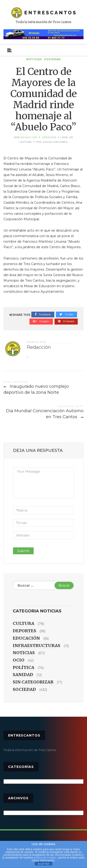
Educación (26, 638)
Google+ (41, 321)
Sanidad (23, 675)
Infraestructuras (37, 646)
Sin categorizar (33, 682)
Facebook (43, 314)
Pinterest (66, 321)
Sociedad (52, 59)
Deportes (24, 631)
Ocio (19, 660)
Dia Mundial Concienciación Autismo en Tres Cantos (45, 414)
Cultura (24, 623)
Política (24, 667)
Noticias (34, 59)
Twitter (66, 314)
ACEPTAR (43, 864)
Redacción (29, 137)
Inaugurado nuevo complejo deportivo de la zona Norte (36, 389)
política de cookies (45, 858)
